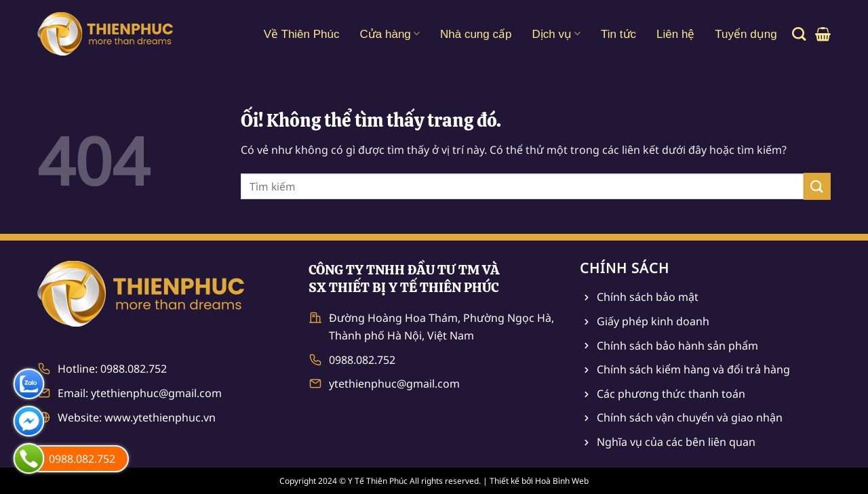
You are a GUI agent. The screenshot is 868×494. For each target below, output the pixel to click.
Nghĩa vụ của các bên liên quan (676, 442)
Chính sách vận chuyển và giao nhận (690, 417)
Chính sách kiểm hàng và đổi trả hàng (693, 369)
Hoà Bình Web (562, 481)
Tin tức (618, 34)
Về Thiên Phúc (302, 34)
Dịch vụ (556, 34)
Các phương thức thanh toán (671, 394)
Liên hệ (675, 34)
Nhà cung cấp (476, 34)
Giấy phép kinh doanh (653, 321)
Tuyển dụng (746, 34)
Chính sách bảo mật (648, 297)
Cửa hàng (390, 34)
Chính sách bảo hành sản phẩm (677, 346)
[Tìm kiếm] (799, 34)
